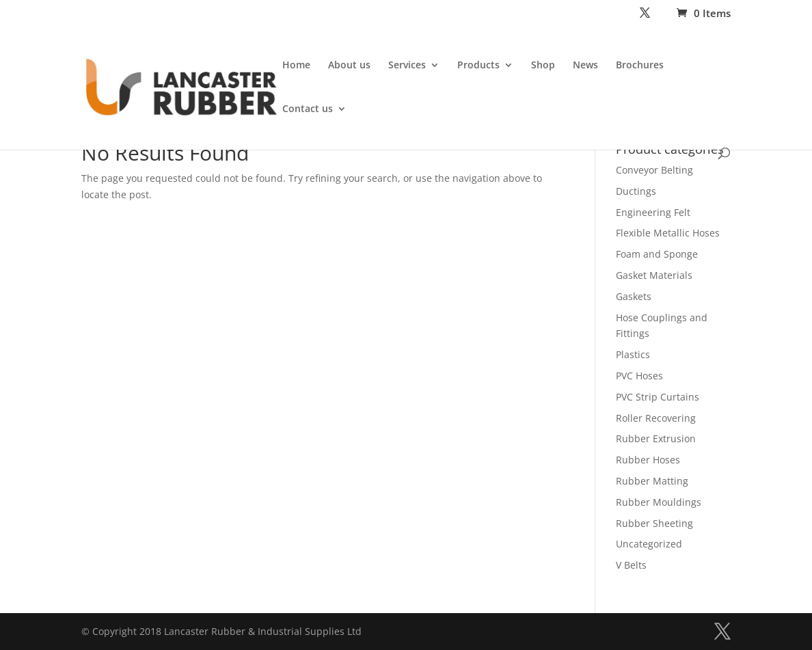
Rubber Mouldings (659, 502)
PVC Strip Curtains (658, 397)
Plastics (633, 354)
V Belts (631, 565)
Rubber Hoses (648, 460)
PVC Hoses (639, 376)
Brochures (640, 66)
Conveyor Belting (654, 170)
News (585, 66)
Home (296, 66)
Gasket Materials (654, 275)
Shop (543, 66)
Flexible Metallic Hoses (668, 233)
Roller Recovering (656, 418)
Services (407, 66)
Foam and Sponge (657, 254)
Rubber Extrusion (656, 438)
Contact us (308, 109)
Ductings (636, 191)
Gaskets (634, 296)
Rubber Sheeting (654, 523)
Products (478, 66)
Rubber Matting (652, 481)
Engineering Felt (653, 212)
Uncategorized (649, 544)
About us (349, 66)
